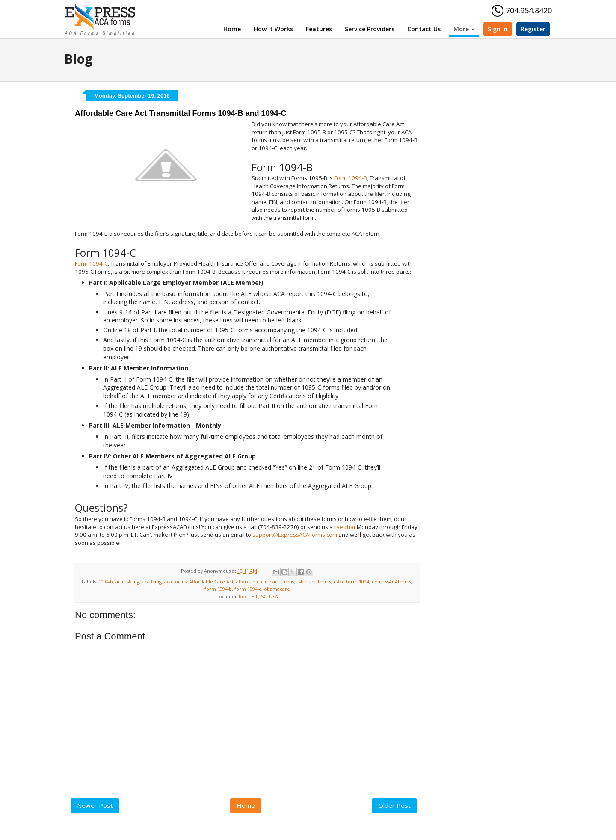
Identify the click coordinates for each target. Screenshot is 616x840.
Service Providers (370, 29)
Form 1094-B (351, 178)
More (464, 29)
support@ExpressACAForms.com (295, 535)
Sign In (498, 29)
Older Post (394, 805)
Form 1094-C (91, 263)
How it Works (273, 29)
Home (232, 29)
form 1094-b (218, 589)
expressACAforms (391, 581)
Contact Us (424, 29)
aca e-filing (127, 581)
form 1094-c (248, 589)
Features (319, 29)
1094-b (106, 581)
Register (533, 29)
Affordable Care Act (211, 581)
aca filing (152, 581)
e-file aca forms (314, 581)
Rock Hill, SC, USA (258, 596)
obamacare (277, 589)
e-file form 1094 (351, 581)
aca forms (175, 581)
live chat (345, 527)
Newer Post (95, 805)
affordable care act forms (265, 581)
